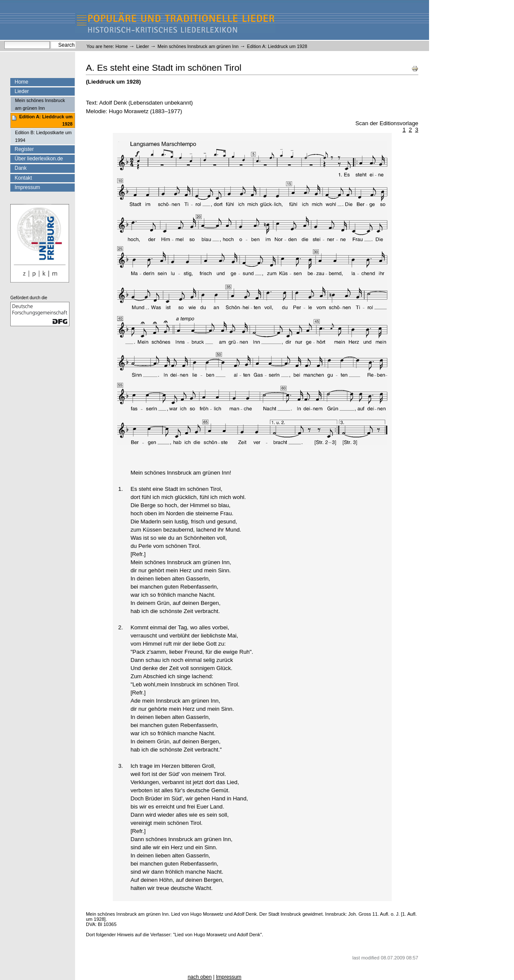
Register (24, 149)
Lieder (142, 46)
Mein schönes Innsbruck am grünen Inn (198, 46)
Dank (21, 168)
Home (122, 46)
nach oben (200, 977)
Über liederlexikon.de (39, 159)
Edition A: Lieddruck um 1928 (46, 120)
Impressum (27, 187)
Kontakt (23, 178)
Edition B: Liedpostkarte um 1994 (43, 136)
